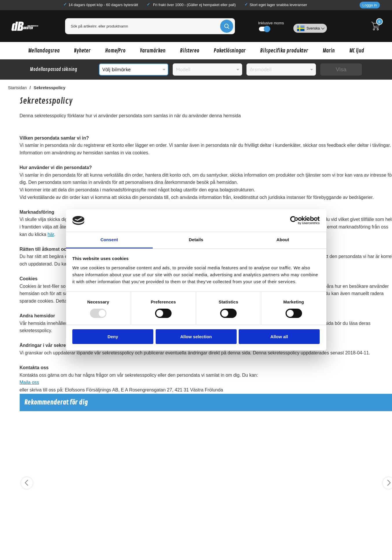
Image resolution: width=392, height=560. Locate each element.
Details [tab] (196, 240)
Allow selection (196, 337)
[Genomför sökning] (227, 26)
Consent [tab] (109, 240)
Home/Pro (115, 51)
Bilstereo (190, 51)
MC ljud (357, 51)
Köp (42, 549)
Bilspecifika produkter (284, 51)
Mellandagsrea (44, 51)
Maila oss (30, 382)
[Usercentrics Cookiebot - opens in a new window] (294, 220)
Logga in (370, 5)
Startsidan (18, 88)
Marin (329, 51)
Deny (113, 337)
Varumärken (153, 51)
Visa (341, 69)
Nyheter (82, 51)
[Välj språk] (310, 26)
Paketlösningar (230, 51)
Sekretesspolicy (49, 88)
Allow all (279, 337)
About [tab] (283, 240)
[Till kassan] (377, 26)
